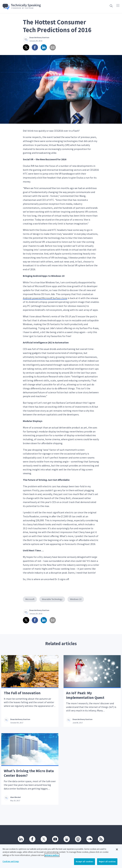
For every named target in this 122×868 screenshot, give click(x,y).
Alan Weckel (15, 797)
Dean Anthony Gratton (39, 37)
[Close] (117, 852)
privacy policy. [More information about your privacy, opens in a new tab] (52, 858)
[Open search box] (111, 6)
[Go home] (22, 7)
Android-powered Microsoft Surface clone (45, 298)
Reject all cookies (107, 864)
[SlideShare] (67, 839)
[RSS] (101, 839)
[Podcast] (78, 839)
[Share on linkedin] (44, 47)
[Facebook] (32, 839)
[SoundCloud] (90, 839)
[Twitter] (44, 839)
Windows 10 (76, 599)
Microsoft (30, 599)
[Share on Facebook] (35, 47)
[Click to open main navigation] (118, 5)
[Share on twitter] (26, 47)
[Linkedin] (21, 839)
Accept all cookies (84, 864)
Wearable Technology (52, 599)
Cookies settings (11, 864)
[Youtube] (55, 839)
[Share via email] (53, 47)
